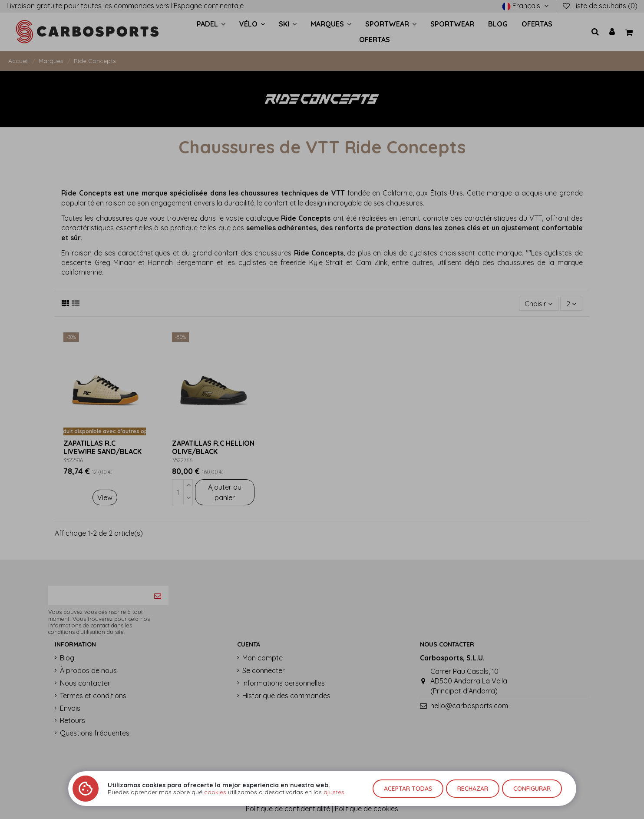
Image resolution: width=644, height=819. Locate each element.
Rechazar (473, 789)
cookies (215, 792)
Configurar (532, 789)
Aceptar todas (408, 789)
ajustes (334, 792)
